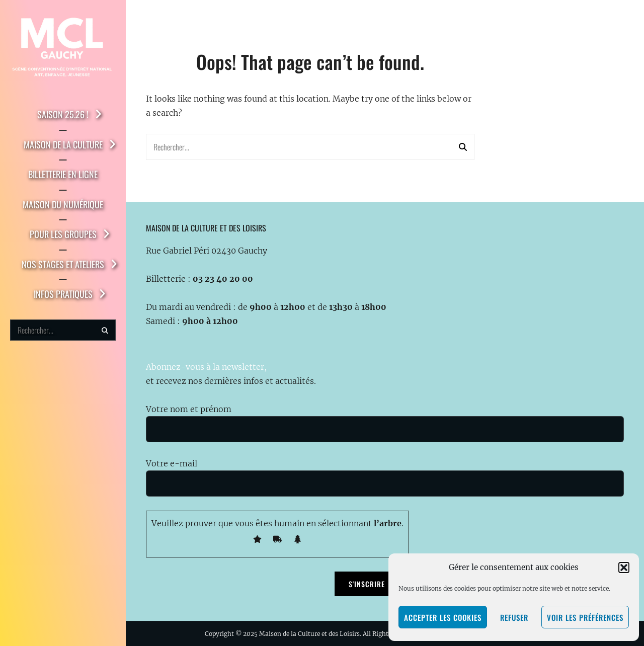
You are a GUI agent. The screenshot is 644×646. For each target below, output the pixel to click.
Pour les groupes (63, 234)
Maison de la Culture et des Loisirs (309, 634)
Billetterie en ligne (63, 174)
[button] (624, 568)
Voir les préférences (585, 617)
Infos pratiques (63, 294)
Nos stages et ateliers (63, 264)
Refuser (514, 617)
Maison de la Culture (63, 144)
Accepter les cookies (443, 617)
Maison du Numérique (63, 204)
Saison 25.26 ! (63, 114)
